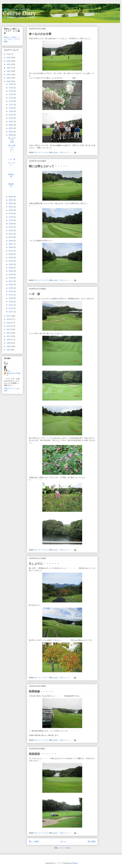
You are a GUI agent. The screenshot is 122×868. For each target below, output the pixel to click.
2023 (9, 64)
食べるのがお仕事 (40, 34)
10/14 (11, 118)
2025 (9, 58)
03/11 (11, 281)
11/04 (11, 108)
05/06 (11, 254)
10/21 (11, 115)
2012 (9, 333)
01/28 (11, 302)
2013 (9, 329)
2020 (9, 75)
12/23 (11, 84)
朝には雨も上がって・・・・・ (48, 166)
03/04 (11, 285)
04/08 (11, 268)
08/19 (11, 203)
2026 (9, 54)
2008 (9, 346)
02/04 (11, 298)
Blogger (75, 863)
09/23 (11, 128)
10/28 (11, 111)
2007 (9, 350)
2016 (9, 319)
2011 (9, 336)
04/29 (11, 258)
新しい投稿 (34, 842)
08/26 (11, 200)
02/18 (11, 291)
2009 (9, 343)
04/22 (11, 261)
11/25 (11, 98)
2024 (9, 61)
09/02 (11, 197)
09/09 (11, 135)
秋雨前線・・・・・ (41, 691)
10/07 (11, 122)
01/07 (11, 312)
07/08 (11, 224)
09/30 (11, 125)
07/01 (11, 227)
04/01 (11, 271)
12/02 (11, 94)
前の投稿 (92, 842)
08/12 (11, 207)
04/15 (11, 264)
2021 (9, 71)
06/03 (11, 241)
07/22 (11, 217)
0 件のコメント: (65, 152)
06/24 (11, 230)
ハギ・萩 (34, 294)
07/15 (11, 220)
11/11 (11, 105)
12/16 (11, 88)
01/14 (11, 308)
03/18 (11, 278)
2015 (9, 323)
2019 (9, 78)
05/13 (11, 251)
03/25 (11, 274)
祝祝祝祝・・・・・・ (43, 754)
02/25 (11, 288)
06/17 (11, 234)
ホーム (63, 842)
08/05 (11, 210)
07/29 (11, 213)
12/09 (11, 91)
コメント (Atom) (64, 848)
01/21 (11, 305)
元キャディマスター (13, 374)
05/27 (11, 244)
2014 (9, 326)
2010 (9, 340)
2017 (9, 316)
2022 (9, 68)
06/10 (11, 237)
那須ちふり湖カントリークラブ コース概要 (12, 39)
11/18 (11, 101)
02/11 (11, 295)
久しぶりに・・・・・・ (44, 564)
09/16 (11, 132)
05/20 (11, 247)
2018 (9, 81)
